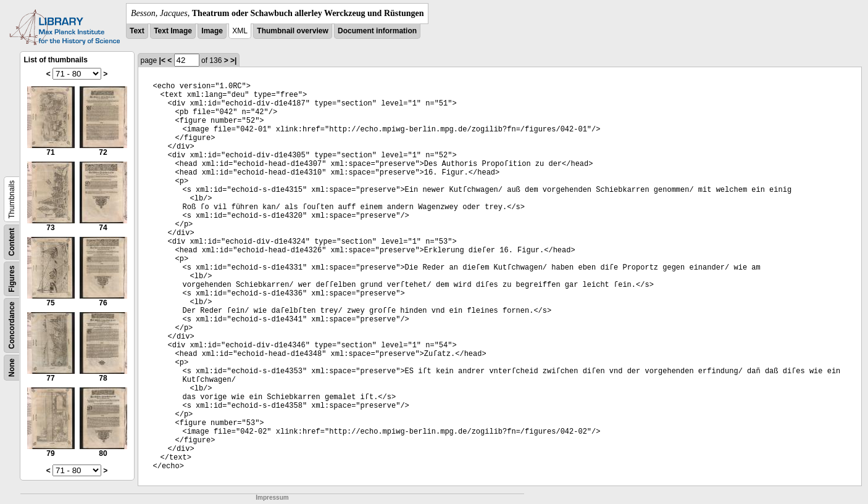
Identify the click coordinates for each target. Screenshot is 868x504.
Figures (12, 279)
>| (233, 60)
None (12, 368)
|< (162, 60)
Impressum (272, 498)
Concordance (12, 325)
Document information (377, 31)
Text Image (173, 31)
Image (212, 31)
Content (12, 242)
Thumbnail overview (292, 31)
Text (137, 31)
